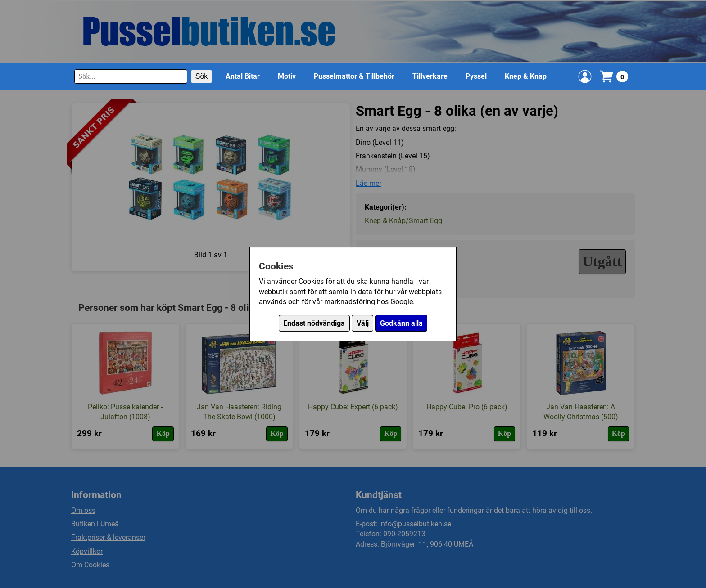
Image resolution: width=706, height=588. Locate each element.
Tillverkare (430, 76)
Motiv (287, 76)
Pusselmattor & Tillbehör (354, 76)
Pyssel (476, 76)
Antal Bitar (243, 76)
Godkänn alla (401, 323)
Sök (202, 76)
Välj (363, 323)
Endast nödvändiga (314, 323)
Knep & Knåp (526, 76)
